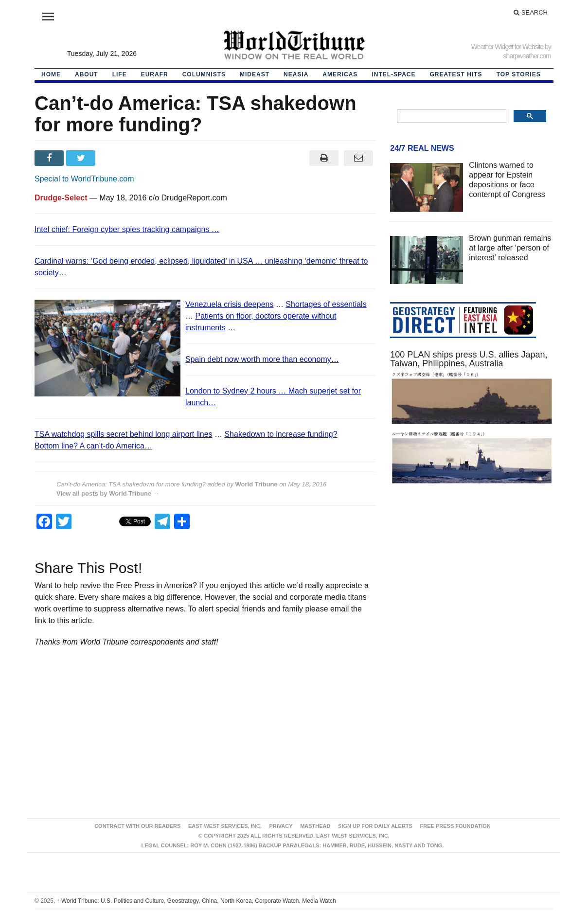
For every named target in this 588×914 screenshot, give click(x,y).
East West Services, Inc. (225, 826)
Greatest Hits (456, 74)
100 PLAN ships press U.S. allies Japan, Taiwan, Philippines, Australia (469, 359)
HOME (51, 74)
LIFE (120, 74)
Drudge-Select (61, 198)
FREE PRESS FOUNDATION (455, 826)
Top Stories (519, 74)
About (87, 74)
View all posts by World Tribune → (108, 493)
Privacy (281, 826)
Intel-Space (393, 74)
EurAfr (155, 74)
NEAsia (296, 74)
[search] (451, 116)
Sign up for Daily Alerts (375, 826)
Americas (340, 74)
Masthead (315, 826)
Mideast (255, 74)
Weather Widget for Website (508, 47)
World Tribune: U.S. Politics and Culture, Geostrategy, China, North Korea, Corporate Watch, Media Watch (196, 901)
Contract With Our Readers (137, 826)
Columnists (204, 74)
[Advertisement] (472, 585)
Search (531, 12)
